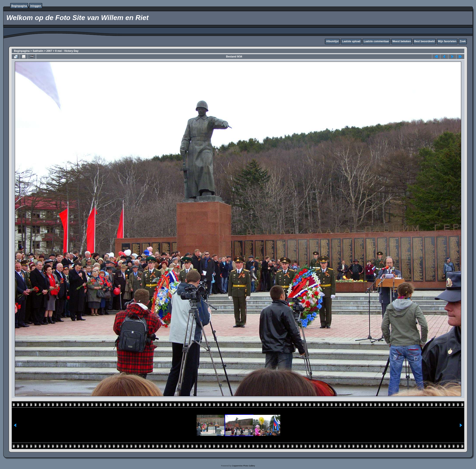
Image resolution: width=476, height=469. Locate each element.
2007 (49, 51)
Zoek (463, 41)
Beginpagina (19, 6)
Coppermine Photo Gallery (243, 466)
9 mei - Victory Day (67, 51)
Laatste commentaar (376, 41)
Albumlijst (332, 41)
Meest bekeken (402, 41)
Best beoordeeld (424, 41)
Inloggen (36, 6)
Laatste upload (351, 41)
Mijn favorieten (447, 41)
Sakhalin (38, 51)
